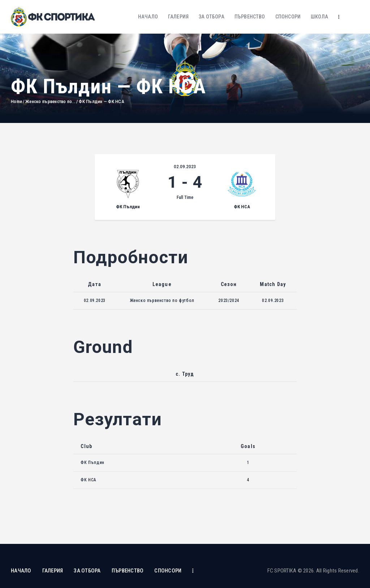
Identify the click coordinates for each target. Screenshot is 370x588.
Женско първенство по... (50, 101)
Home (16, 101)
